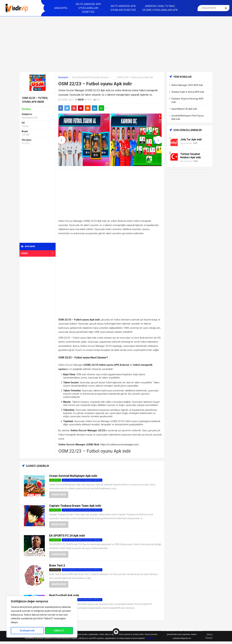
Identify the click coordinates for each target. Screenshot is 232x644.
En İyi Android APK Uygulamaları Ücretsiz (88, 8)
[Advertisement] (116, 44)
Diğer (37, 253)
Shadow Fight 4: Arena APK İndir (188, 92)
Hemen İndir (59, 495)
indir (81, 100)
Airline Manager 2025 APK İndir (187, 85)
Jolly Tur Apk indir (191, 139)
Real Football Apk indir (64, 595)
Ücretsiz (55, 570)
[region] (42, 617)
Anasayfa (61, 8)
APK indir (28, 246)
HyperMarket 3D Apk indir (184, 109)
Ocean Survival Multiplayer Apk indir (73, 476)
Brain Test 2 (57, 565)
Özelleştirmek (27, 631)
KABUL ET (59, 631)
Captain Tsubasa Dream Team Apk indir (75, 506)
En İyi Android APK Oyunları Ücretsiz (123, 8)
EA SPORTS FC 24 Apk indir (67, 536)
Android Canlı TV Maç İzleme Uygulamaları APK (160, 8)
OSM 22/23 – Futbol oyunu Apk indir (95, 84)
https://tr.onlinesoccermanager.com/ (120, 445)
